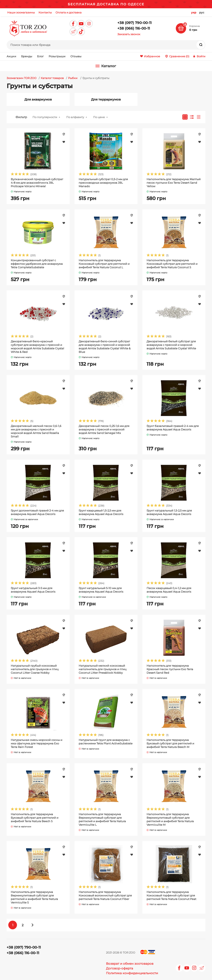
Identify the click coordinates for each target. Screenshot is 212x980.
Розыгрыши (57, 56)
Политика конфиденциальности (132, 973)
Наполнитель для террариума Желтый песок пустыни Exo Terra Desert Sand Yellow (174, 183)
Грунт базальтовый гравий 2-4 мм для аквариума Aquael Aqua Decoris (173, 428)
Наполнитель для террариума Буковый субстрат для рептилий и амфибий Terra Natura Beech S (35, 818)
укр (194, 12)
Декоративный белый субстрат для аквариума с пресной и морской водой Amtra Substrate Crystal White (171, 345)
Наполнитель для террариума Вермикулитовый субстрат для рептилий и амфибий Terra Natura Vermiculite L (102, 819)
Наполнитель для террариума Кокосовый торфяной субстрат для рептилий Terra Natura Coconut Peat (171, 895)
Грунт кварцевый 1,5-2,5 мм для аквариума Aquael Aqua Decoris (101, 512)
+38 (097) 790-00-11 (134, 23)
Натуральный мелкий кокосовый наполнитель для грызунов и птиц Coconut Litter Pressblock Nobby (103, 669)
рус (202, 12)
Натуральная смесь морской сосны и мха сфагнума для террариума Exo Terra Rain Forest (37, 743)
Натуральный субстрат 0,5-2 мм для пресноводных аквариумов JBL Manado (103, 183)
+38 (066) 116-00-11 (134, 28)
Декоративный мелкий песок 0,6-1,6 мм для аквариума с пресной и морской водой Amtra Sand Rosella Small (36, 431)
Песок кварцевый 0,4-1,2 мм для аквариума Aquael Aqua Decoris (169, 590)
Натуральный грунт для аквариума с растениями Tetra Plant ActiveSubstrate (106, 742)
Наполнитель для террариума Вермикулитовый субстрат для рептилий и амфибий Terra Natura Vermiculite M (170, 819)
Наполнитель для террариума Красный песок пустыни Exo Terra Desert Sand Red (170, 669)
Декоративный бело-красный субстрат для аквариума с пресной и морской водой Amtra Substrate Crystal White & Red (37, 347)
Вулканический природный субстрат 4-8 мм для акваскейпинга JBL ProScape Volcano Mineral (37, 183)
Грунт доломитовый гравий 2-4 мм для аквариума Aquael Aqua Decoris (37, 512)
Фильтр (21, 117)
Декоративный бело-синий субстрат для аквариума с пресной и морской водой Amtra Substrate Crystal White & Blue (105, 347)
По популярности (45, 117)
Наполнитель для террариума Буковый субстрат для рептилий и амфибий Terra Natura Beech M (170, 743)
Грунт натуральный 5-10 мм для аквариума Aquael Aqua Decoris (101, 590)
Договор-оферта (120, 968)
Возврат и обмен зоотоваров (130, 964)
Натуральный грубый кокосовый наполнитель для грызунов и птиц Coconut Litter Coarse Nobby (35, 669)
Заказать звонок (129, 34)
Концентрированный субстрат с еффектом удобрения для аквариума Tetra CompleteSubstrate (37, 264)
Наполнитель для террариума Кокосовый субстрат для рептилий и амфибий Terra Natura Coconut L (104, 264)
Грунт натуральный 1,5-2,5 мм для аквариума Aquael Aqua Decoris (169, 512)
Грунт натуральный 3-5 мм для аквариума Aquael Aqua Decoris (33, 590)
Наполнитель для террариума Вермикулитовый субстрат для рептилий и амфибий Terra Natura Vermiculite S (34, 897)
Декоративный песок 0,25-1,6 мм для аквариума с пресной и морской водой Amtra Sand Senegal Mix (104, 429)
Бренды (27, 56)
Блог (40, 56)
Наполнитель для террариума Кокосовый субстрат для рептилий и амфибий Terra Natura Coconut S (172, 264)
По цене (99, 117)
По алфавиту (75, 117)
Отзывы (76, 56)
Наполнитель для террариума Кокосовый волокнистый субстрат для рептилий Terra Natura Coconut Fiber (105, 895)
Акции (11, 56)
